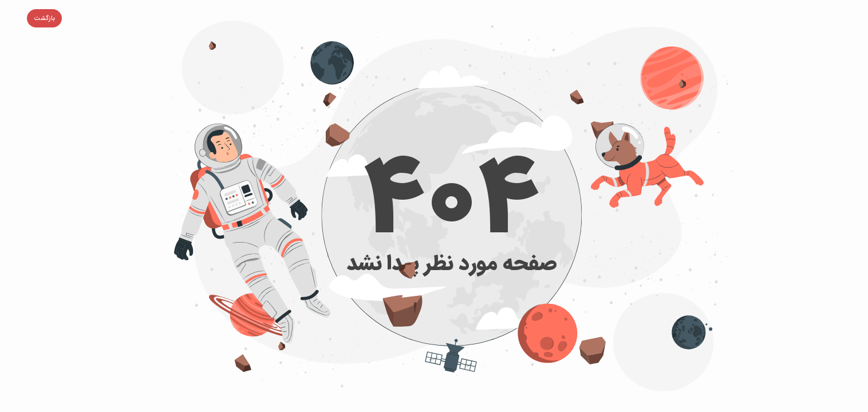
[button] (27, 18)
